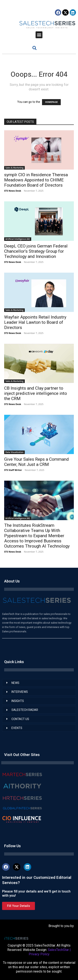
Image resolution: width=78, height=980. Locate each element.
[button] (39, 35)
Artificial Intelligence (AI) (18, 239)
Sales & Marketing (14, 168)
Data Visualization (14, 452)
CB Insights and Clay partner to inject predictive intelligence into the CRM (36, 393)
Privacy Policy (39, 954)
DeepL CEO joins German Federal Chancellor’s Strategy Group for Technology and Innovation (36, 251)
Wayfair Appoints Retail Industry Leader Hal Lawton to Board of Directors (35, 322)
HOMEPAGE (51, 102)
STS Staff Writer (13, 470)
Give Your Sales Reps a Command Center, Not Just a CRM (37, 462)
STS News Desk (13, 191)
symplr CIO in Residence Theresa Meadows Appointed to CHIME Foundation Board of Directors (36, 180)
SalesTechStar (58, 950)
